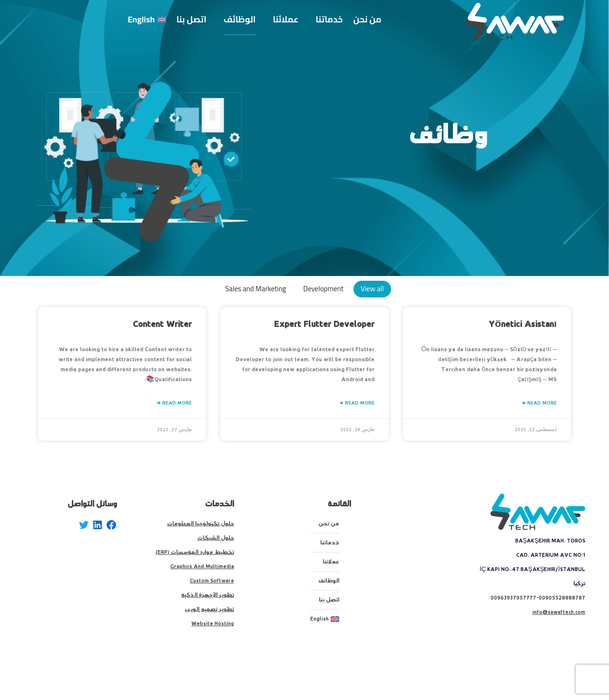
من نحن (329, 524)
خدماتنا (330, 543)
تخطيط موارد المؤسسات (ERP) (195, 552)
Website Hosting (213, 624)
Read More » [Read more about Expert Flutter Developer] (357, 403)
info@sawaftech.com (559, 612)
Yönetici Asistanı (523, 324)
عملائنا (331, 562)
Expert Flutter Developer (324, 324)
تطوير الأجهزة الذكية (208, 595)
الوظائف (329, 581)
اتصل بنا (329, 600)
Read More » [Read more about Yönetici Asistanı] (539, 403)
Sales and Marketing (255, 289)
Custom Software (212, 581)
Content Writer (162, 324)
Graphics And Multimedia (202, 567)
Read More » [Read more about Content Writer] (174, 403)
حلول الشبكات (216, 538)
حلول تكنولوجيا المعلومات (201, 524)
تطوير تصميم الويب (209, 609)
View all (372, 289)
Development (323, 289)
